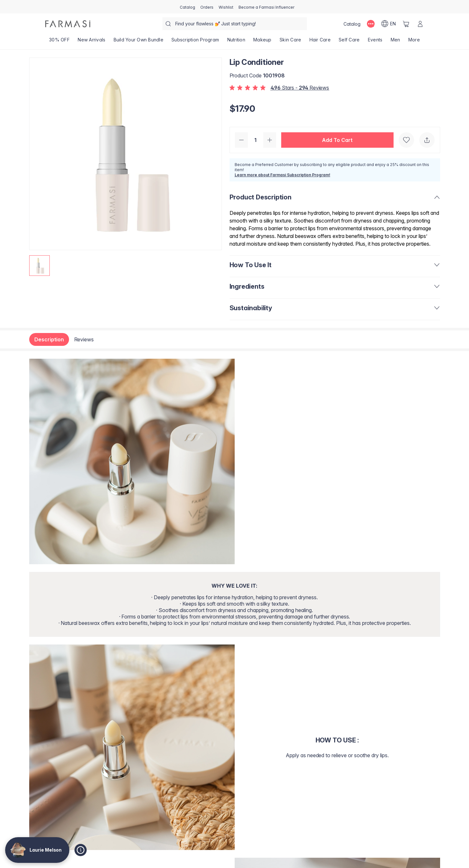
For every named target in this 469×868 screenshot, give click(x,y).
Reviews (84, 339)
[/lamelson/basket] (406, 24)
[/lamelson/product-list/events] (375, 42)
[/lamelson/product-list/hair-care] (320, 42)
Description (49, 339)
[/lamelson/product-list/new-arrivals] (92, 42)
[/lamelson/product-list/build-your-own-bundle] (139, 42)
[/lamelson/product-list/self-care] (349, 42)
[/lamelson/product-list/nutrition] (236, 42)
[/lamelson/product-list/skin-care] (290, 42)
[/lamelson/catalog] (187, 7)
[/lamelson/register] (207, 7)
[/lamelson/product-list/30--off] (60, 42)
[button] (337, 140)
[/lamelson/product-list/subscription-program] (195, 42)
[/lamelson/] (68, 24)
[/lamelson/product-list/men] (395, 42)
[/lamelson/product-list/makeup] (262, 42)
